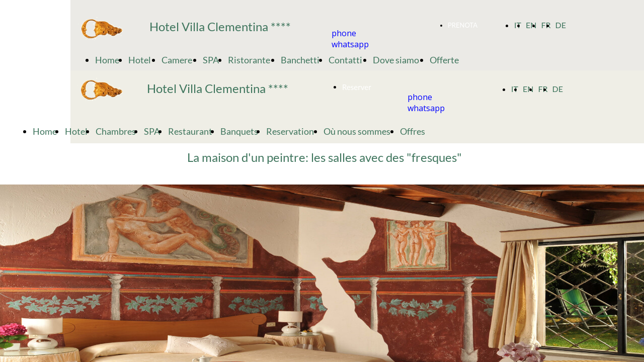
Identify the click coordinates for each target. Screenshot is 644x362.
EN (531, 25)
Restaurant (190, 131)
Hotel (140, 60)
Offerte (445, 60)
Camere (178, 60)
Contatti (346, 60)
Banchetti (300, 60)
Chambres (116, 131)
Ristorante (250, 60)
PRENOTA (463, 25)
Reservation (291, 131)
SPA (211, 60)
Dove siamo (397, 60)
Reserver (357, 87)
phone (344, 33)
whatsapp (350, 44)
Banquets (239, 131)
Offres (413, 131)
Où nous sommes (358, 131)
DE (560, 25)
